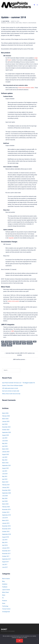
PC (14, 344)
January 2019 (6, 523)
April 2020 (5, 501)
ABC (3, 342)
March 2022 (5, 463)
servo (24, 344)
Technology (5, 606)
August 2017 (6, 562)
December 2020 (6, 490)
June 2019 (5, 518)
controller (8, 342)
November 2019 (6, 510)
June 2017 (5, 567)
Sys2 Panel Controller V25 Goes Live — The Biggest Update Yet (19, 383)
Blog (3, 581)
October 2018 (6, 532)
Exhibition (5, 584)
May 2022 (5, 460)
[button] (34, 5)
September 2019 (7, 515)
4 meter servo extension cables (26, 88)
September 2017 (7, 559)
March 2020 (5, 504)
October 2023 (6, 430)
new (10, 344)
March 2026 (5, 413)
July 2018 (5, 540)
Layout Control (11, 23)
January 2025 (6, 421)
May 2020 (5, 498)
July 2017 (5, 564)
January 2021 (6, 487)
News (4, 595)
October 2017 (6, 556)
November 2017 (6, 554)
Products (25, 23)
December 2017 (6, 551)
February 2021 (6, 485)
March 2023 (5, 449)
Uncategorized (32, 23)
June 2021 (5, 474)
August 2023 (6, 435)
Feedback (4, 23)
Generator (16, 342)
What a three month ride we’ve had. (11, 394)
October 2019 (6, 512)
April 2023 (5, 446)
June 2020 (5, 496)
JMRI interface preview (19, 359)
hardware (23, 342)
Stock (4, 603)
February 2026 (6, 416)
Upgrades (11, 238)
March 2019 (5, 520)
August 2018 (6, 537)
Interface (29, 342)
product (19, 344)
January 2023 (6, 452)
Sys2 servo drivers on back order (11, 391)
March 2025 (5, 419)
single (36, 58)
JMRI (13, 331)
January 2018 (6, 548)
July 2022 (5, 457)
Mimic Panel (19, 23)
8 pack (10, 60)
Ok (19, 641)
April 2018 (5, 545)
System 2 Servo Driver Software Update (12, 385)
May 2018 (5, 542)
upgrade (9, 346)
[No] (37, 639)
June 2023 (5, 441)
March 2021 (5, 482)
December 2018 (6, 526)
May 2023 (5, 443)
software (30, 344)
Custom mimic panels (13, 301)
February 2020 (6, 507)
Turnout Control (6, 609)
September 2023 (7, 432)
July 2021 (5, 471)
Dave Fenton (6, 21)
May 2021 (5, 476)
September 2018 (7, 534)
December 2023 (6, 427)
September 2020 (7, 493)
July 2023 (5, 438)
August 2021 (6, 468)
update (4, 346)
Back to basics (6, 579)
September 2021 (7, 465)
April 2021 (5, 479)
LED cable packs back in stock (10, 388)
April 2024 (5, 424)
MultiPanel (5, 344)
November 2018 (6, 529)
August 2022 (6, 454)
